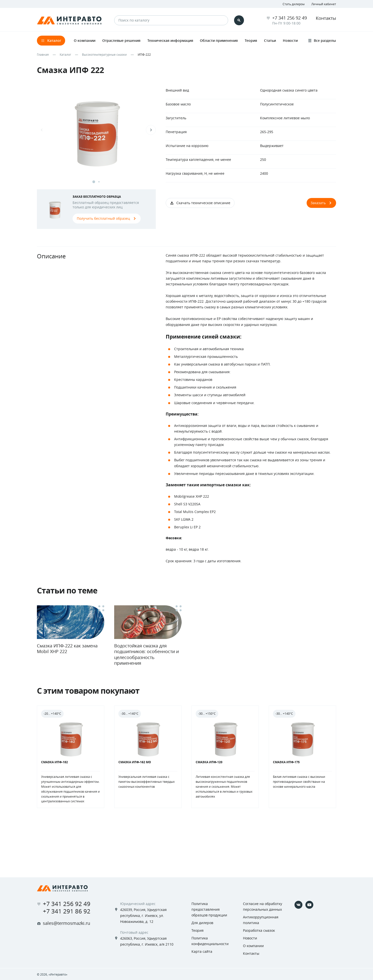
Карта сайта (202, 951)
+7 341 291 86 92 (67, 911)
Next (151, 130)
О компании (253, 946)
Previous (42, 130)
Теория (198, 930)
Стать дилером (294, 4)
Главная (43, 54)
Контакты (326, 18)
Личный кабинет (324, 4)
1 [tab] (94, 182)
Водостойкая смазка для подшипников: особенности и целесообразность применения (147, 654)
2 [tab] (99, 182)
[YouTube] (309, 905)
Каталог (65, 54)
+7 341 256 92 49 (290, 18)
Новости (250, 938)
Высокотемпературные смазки (104, 54)
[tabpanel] (96, 135)
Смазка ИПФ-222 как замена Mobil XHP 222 (67, 649)
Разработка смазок (259, 930)
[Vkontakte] (298, 905)
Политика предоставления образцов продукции (209, 909)
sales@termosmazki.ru (67, 923)
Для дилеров (202, 923)
